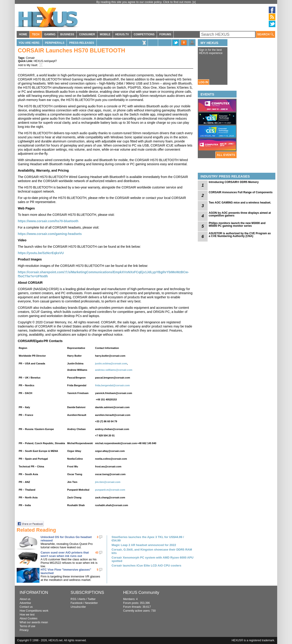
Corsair (30, 58)
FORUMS (165, 34)
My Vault (32, 65)
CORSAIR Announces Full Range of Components (241, 192)
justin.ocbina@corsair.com (111, 363)
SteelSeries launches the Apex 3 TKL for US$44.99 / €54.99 (148, 539)
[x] (194, 2)
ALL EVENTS (226, 155)
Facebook (77, 603)
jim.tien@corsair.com (108, 482)
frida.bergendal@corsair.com (112, 385)
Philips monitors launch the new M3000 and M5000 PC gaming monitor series (237, 224)
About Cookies (29, 618)
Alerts (82, 599)
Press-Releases (82, 43)
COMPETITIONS (144, 34)
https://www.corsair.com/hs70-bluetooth (48, 221)
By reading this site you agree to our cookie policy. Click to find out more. (144, 2)
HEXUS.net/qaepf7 (45, 61)
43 (97, 553)
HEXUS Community (141, 592)
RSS (73, 599)
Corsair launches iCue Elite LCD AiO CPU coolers (146, 565)
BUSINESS (67, 34)
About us (25, 599)
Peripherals (55, 43)
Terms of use (27, 626)
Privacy (24, 630)
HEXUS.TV (122, 34)
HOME (23, 34)
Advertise (25, 603)
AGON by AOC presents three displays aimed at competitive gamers (240, 214)
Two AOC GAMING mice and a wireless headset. (240, 203)
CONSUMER (87, 34)
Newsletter (91, 603)
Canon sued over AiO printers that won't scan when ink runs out (65, 554)
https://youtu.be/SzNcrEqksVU (41, 253)
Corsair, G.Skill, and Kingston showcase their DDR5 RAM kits (152, 551)
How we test (27, 615)
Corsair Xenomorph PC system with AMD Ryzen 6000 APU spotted (153, 559)
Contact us (26, 607)
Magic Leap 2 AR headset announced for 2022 (144, 545)
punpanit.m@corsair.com (110, 490)
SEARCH (266, 35)
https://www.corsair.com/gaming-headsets (50, 234)
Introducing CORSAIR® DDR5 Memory (234, 182)
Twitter (92, 599)
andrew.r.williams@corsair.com (114, 370)
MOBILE (105, 34)
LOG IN (203, 82)
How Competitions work (34, 611)
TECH (36, 34)
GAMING (50, 34)
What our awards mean (34, 622)
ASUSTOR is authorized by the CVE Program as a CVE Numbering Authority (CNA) (240, 235)
